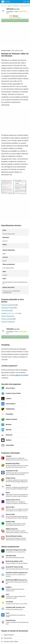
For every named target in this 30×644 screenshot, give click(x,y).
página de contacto (22, 375)
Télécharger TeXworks (8, 308)
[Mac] (5, 6)
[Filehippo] (6, 2)
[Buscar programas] (25, 2)
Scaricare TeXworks (7, 322)
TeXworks (13, 9)
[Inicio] (2, 6)
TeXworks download (7, 319)
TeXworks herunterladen (8, 305)
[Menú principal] (28, 2)
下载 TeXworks (6, 311)
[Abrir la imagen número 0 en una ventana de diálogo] (14, 187)
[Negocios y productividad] (13, 6)
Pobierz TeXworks (6, 316)
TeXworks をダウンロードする (10, 313)
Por (10, 11)
